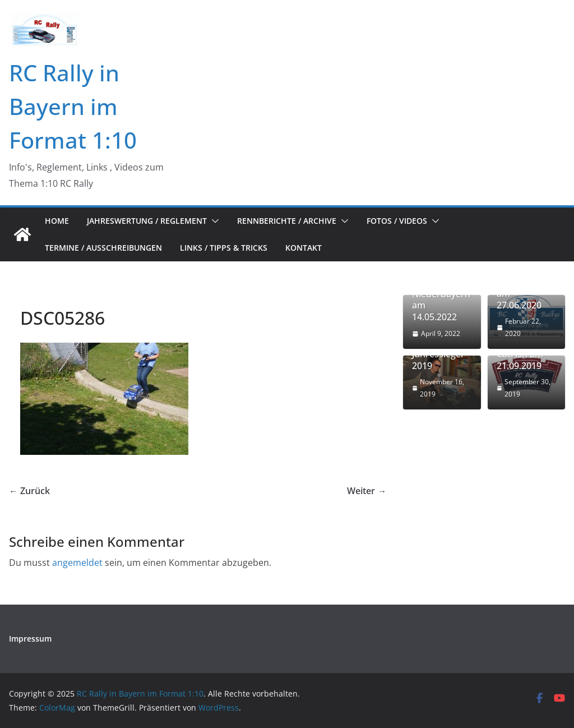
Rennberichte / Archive (287, 221)
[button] (213, 221)
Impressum (30, 639)
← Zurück (29, 491)
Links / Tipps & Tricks (224, 248)
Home (57, 221)
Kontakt (304, 248)
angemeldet (77, 563)
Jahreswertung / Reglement (147, 221)
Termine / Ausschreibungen (103, 248)
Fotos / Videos (397, 221)
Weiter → (367, 491)
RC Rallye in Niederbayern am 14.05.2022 (441, 300)
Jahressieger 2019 (438, 360)
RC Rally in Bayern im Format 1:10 (73, 106)
